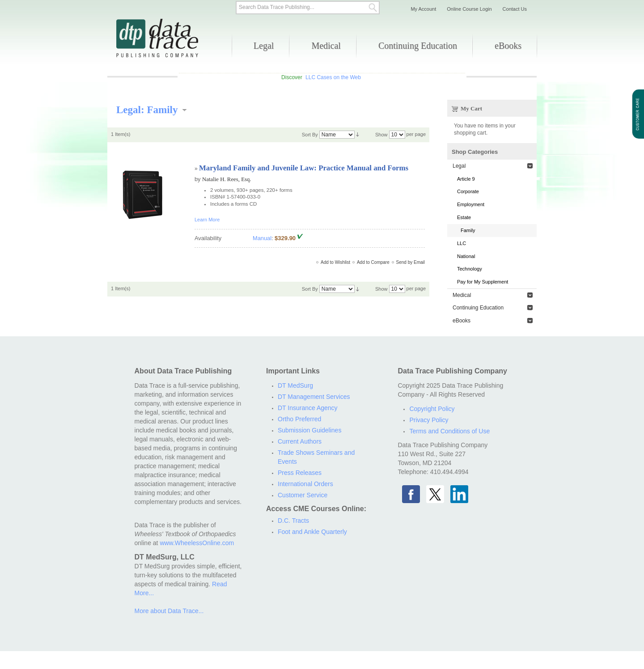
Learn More (207, 220)
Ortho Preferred (299, 419)
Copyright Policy (432, 409)
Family (468, 230)
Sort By (310, 135)
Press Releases (300, 473)
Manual (262, 238)
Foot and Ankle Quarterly (312, 532)
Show (381, 135)
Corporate (468, 191)
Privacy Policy (429, 420)
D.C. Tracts (293, 521)
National (466, 256)
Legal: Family (147, 110)
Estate (464, 217)
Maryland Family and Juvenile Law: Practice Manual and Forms (304, 168)
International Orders (305, 484)
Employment (471, 204)
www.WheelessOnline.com (197, 543)
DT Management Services (314, 397)
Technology (470, 269)
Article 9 (466, 179)
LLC (462, 243)
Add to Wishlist (335, 262)
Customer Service (303, 495)
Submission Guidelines (309, 430)
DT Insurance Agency (308, 408)
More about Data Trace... (169, 611)
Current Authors (300, 441)
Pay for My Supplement (483, 282)
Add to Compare (373, 262)
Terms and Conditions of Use (449, 431)
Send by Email (411, 262)
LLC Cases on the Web (333, 77)
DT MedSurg (295, 385)
